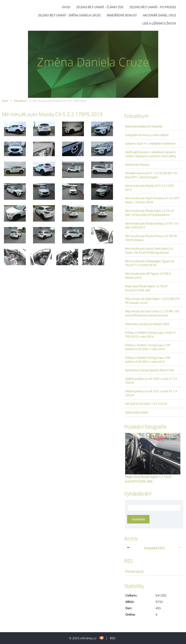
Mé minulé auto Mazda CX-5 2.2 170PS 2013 (150, 188)
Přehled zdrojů (134, 571)
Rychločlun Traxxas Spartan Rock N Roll (150, 370)
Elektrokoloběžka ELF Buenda (144, 126)
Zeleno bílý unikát (136, 412)
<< (129, 548)
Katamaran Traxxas (137, 164)
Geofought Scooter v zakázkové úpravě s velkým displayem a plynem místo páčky (151, 154)
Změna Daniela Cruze (93, 62)
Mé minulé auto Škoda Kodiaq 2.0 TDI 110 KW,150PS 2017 (152, 225)
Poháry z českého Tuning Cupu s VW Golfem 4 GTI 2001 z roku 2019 (148, 360)
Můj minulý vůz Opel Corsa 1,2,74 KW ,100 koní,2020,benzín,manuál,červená (152, 313)
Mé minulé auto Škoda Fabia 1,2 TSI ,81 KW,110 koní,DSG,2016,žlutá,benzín (150, 213)
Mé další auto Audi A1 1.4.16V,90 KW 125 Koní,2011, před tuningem (151, 175)
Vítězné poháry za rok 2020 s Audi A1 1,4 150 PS (151, 381)
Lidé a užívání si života (159, 23)
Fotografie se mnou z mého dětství (147, 135)
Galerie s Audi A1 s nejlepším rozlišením (150, 143)
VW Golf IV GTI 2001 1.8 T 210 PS (146, 404)
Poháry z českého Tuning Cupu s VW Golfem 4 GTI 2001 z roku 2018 (148, 347)
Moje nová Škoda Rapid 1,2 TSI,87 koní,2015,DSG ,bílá (146, 288)
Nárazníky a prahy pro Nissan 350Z (147, 324)
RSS (113, 638)
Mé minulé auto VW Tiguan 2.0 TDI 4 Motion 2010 (148, 276)
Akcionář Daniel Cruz (159, 15)
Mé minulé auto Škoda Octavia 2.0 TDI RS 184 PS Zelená (151, 238)
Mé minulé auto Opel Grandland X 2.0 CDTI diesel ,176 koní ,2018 (152, 200)
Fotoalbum (20, 101)
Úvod (66, 7)
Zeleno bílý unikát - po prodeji (153, 7)
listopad (149, 548)
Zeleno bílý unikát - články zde (100, 7)
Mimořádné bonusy (122, 15)
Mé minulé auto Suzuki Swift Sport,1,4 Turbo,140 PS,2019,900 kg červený (149, 250)
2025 (161, 548)
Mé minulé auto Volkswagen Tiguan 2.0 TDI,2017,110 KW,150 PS (150, 263)
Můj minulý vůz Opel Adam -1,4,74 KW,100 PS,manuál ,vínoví (152, 301)
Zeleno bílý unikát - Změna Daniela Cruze (69, 15)
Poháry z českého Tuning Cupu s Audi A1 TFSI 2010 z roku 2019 (151, 334)
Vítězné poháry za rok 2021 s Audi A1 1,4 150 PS (151, 393)
